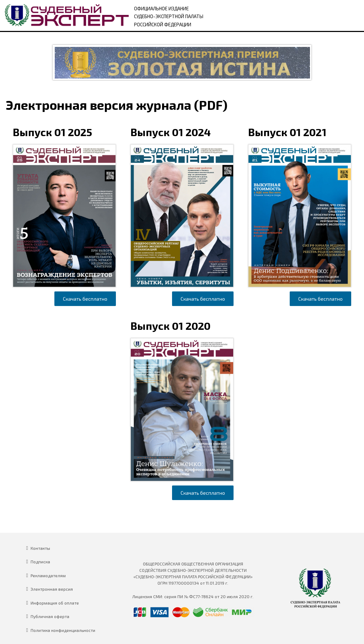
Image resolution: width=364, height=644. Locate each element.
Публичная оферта (50, 616)
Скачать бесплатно (85, 299)
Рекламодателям (48, 575)
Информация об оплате (55, 603)
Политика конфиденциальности (63, 630)
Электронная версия (52, 589)
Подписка (40, 562)
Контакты (40, 548)
